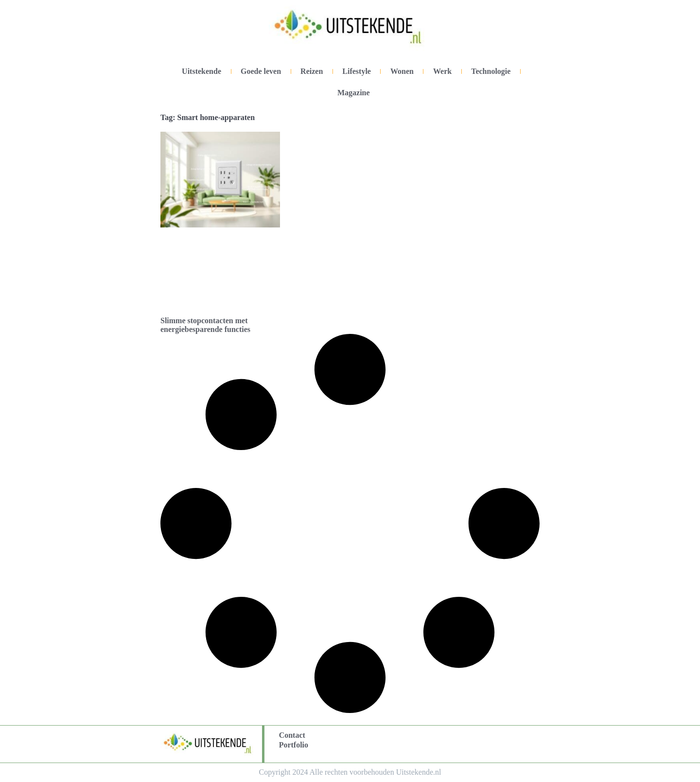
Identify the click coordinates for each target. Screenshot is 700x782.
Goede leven (261, 71)
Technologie (491, 71)
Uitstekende (201, 71)
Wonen (402, 71)
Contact (292, 735)
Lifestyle (357, 71)
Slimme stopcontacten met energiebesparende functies (205, 325)
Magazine (354, 93)
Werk (442, 71)
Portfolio (294, 745)
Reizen (312, 71)
